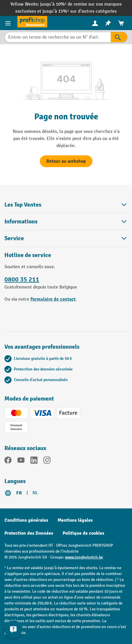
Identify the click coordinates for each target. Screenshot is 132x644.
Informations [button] (66, 221)
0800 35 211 (22, 279)
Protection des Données (29, 533)
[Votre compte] (95, 23)
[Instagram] (47, 461)
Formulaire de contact (53, 299)
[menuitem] (95, 23)
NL (35, 493)
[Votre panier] (121, 23)
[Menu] (9, 23)
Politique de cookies (83, 533)
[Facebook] (8, 461)
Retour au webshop (66, 161)
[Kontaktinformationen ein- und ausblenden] (13, 629)
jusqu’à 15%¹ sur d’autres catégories (79, 11)
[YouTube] (21, 461)
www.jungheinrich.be (84, 557)
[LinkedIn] (34, 461)
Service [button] (66, 238)
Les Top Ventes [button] (66, 205)
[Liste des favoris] (108, 23)
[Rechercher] (119, 37)
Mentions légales (75, 520)
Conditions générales (26, 520)
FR (19, 493)
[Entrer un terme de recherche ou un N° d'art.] (58, 37)
